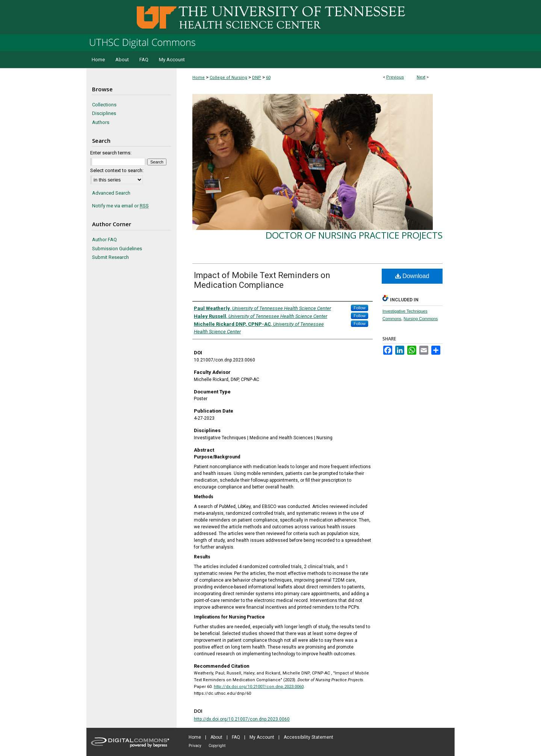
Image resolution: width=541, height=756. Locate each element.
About (216, 737)
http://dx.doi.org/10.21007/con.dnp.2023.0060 (259, 687)
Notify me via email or (120, 206)
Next (421, 77)
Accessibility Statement (308, 737)
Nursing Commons (421, 319)
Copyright (217, 746)
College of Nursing (228, 78)
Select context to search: (117, 170)
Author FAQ (104, 240)
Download (412, 276)
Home (199, 78)
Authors (101, 122)
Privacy (195, 746)
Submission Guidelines (117, 249)
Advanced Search (111, 193)
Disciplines (104, 113)
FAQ (236, 737)
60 (268, 78)
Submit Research (110, 257)
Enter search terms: (111, 153)
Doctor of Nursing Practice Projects (354, 235)
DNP (257, 78)
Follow (360, 308)
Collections (104, 105)
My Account (262, 737)
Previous (395, 77)
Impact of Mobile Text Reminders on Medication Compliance (262, 280)
